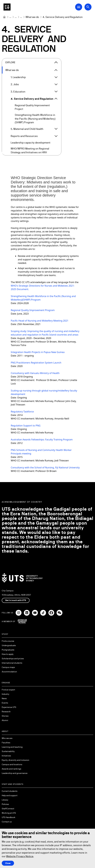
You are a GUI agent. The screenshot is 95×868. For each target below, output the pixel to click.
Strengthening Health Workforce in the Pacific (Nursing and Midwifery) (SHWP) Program (35, 119)
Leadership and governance (15, 773)
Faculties (6, 743)
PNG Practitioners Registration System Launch (36, 363)
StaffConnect (8, 809)
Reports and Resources (24, 136)
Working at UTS (9, 813)
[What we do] (32, 17)
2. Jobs (15, 84)
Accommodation (9, 672)
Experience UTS (9, 707)
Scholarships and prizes (13, 659)
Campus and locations (12, 764)
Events (5, 703)
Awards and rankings (11, 769)
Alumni (5, 720)
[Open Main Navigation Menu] (79, 7)
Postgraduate (8, 650)
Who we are (7, 738)
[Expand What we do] (56, 70)
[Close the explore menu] (56, 62)
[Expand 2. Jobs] (56, 84)
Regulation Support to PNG (26, 426)
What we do (12, 70)
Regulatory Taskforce (23, 412)
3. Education (18, 92)
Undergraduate (9, 645)
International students (12, 663)
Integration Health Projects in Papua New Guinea (38, 352)
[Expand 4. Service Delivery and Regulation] (56, 99)
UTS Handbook (9, 817)
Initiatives (6, 756)
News (4, 698)
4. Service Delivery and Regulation (32, 99)
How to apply (8, 654)
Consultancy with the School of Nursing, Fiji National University (45, 468)
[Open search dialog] (88, 7)
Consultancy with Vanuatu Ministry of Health (35, 373)
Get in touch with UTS (16, 600)
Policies (5, 804)
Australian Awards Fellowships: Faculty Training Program (42, 440)
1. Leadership (18, 77)
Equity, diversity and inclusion (15, 760)
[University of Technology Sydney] (4, 17)
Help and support (10, 795)
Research (6, 712)
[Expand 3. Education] (56, 91)
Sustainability (8, 751)
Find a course (8, 641)
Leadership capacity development (30, 143)
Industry (5, 694)
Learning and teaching (12, 747)
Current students (10, 791)
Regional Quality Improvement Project (32, 107)
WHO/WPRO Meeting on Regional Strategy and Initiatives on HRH (30, 150)
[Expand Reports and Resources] (56, 136)
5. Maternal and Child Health (27, 129)
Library (5, 800)
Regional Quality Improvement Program (33, 310)
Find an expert (8, 690)
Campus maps (8, 667)
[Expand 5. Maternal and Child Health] (56, 129)
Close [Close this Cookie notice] (8, 863)
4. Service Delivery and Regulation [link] (63, 17)
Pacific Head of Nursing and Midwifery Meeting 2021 (40, 321)
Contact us (7, 822)
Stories (5, 716)
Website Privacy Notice (20, 856)
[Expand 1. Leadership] (56, 77)
